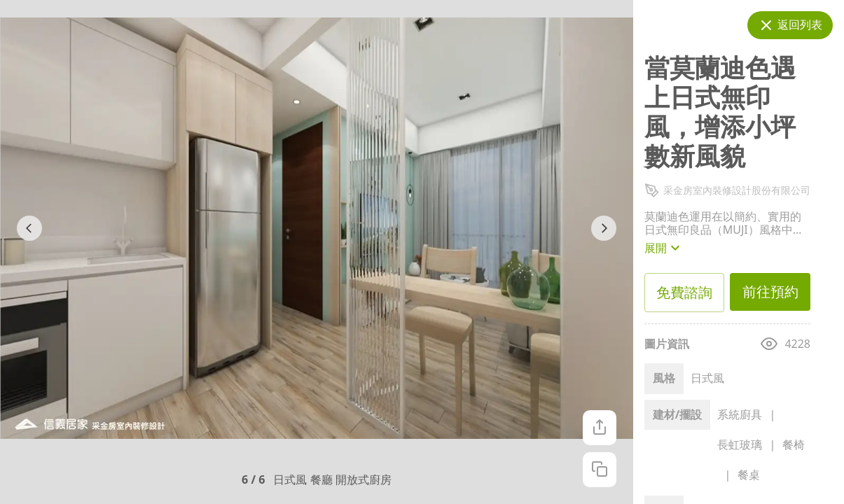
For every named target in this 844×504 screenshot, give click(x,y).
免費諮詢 (685, 293)
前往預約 (770, 292)
